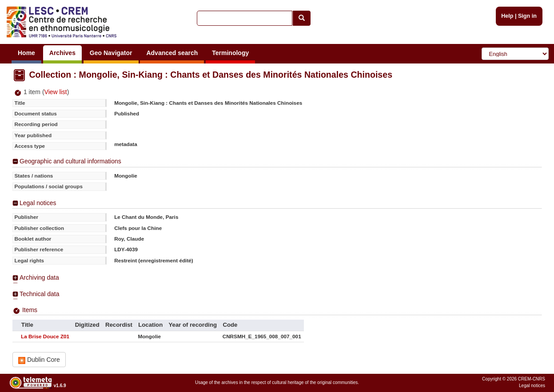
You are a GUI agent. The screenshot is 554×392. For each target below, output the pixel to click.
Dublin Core (39, 360)
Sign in (527, 16)
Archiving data (39, 277)
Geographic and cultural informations (70, 161)
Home (26, 53)
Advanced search (172, 53)
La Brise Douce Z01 (45, 336)
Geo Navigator (111, 53)
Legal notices (38, 203)
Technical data (40, 294)
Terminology (230, 53)
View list (56, 92)
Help (507, 16)
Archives (62, 53)
